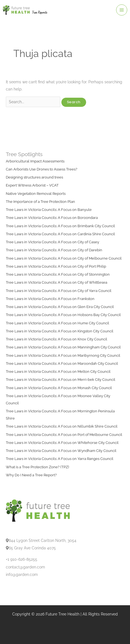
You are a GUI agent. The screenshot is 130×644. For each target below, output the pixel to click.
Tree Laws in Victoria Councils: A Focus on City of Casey (52, 242)
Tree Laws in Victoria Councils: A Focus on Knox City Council (57, 339)
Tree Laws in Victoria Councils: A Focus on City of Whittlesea (57, 282)
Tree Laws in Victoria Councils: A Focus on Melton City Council (58, 372)
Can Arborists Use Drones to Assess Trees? (42, 169)
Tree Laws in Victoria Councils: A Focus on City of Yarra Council (59, 291)
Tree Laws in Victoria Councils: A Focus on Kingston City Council (60, 331)
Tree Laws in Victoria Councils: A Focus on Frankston (50, 299)
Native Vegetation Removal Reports (36, 194)
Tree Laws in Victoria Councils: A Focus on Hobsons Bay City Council (63, 315)
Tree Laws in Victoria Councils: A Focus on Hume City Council (57, 323)
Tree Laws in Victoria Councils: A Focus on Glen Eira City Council (60, 307)
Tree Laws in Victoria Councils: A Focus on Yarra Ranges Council (60, 459)
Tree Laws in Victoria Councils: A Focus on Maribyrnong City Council (63, 355)
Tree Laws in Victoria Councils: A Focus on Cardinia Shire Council (60, 234)
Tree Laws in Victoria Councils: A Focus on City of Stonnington (58, 274)
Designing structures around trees (34, 177)
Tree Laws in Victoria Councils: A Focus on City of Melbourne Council (64, 258)
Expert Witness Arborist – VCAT (32, 185)
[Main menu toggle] (122, 10)
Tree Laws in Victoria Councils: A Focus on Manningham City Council (63, 347)
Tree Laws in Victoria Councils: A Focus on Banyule (49, 210)
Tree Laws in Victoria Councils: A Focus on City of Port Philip (56, 266)
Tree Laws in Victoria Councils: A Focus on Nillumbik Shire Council (62, 426)
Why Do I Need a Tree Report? (31, 475)
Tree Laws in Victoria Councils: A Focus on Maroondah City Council (62, 364)
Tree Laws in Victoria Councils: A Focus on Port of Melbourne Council (64, 435)
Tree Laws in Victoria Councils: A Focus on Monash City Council (59, 388)
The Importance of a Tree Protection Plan (40, 202)
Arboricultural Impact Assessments (35, 161)
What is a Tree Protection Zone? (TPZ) (37, 467)
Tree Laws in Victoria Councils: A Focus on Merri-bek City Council (61, 380)
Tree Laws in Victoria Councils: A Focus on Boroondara (52, 218)
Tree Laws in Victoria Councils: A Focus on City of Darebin (54, 250)
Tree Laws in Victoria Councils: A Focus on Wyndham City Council (61, 451)
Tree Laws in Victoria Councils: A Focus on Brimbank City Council (60, 226)
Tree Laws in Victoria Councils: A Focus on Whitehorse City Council (62, 443)
